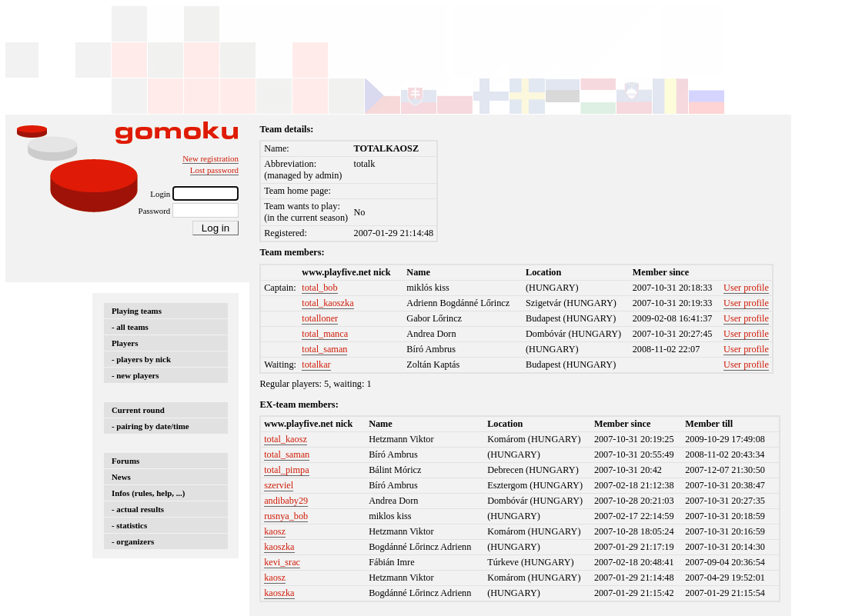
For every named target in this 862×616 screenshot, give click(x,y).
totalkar (316, 365)
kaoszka (279, 547)
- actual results (138, 509)
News (121, 477)
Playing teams (137, 311)
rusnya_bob (286, 516)
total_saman (324, 349)
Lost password (214, 170)
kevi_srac (282, 562)
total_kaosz (286, 439)
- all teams (130, 327)
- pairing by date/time (150, 426)
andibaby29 (286, 501)
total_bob (319, 288)
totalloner (320, 318)
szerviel (279, 485)
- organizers (133, 541)
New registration (210, 158)
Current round (138, 410)
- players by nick (141, 359)
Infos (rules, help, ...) (148, 493)
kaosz (275, 531)
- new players (135, 375)
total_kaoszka (327, 303)
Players (125, 343)
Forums (125, 461)
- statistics (129, 525)
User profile (746, 288)
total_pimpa (286, 470)
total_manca (325, 334)
